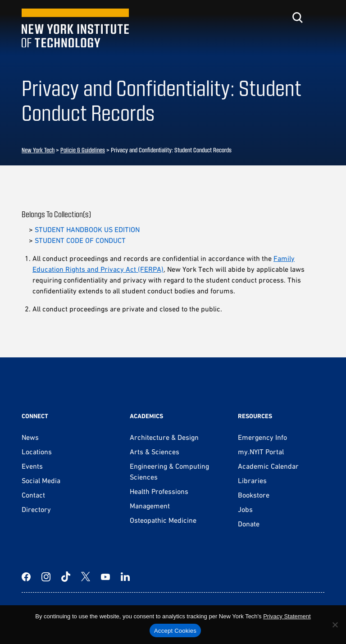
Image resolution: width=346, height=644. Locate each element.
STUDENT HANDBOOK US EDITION (87, 229)
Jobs (245, 509)
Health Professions (159, 491)
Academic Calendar (268, 466)
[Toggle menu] (319, 18)
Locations (37, 452)
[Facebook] (26, 577)
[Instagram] (46, 577)
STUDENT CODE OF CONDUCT (80, 240)
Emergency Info (262, 437)
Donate (249, 524)
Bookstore (254, 495)
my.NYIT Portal (261, 452)
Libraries (252, 480)
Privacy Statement (287, 616)
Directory (36, 509)
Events (32, 466)
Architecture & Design (164, 437)
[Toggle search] (297, 18)
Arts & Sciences (155, 452)
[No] (335, 625)
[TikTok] (66, 577)
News (30, 437)
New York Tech (38, 150)
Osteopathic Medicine (163, 520)
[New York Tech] (75, 28)
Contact (33, 495)
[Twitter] (86, 577)
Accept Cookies (175, 631)
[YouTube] (105, 577)
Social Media (41, 480)
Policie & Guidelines (83, 150)
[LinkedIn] (125, 577)
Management (150, 506)
